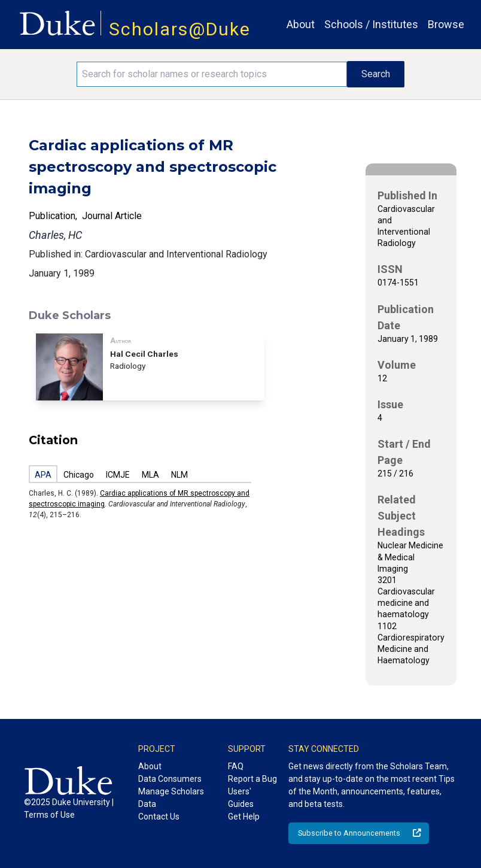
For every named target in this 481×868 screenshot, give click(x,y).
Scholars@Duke (180, 29)
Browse (446, 24)
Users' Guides (241, 798)
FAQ (236, 766)
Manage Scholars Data (171, 798)
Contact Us (159, 817)
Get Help (244, 817)
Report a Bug (252, 779)
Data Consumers (170, 779)
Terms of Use (49, 815)
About (301, 24)
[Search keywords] (212, 74)
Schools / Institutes (371, 24)
